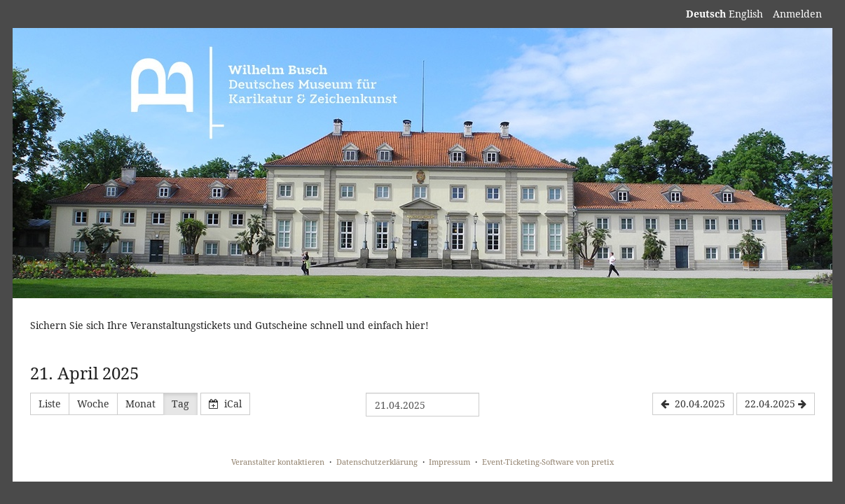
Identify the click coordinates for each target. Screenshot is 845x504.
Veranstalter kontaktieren (278, 462)
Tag (180, 404)
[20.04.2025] (693, 404)
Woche (93, 404)
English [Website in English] (746, 14)
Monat (140, 404)
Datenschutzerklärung (377, 462)
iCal (225, 404)
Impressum (449, 462)
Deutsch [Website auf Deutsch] (706, 14)
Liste (50, 404)
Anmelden (797, 14)
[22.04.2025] (776, 404)
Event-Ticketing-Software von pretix (548, 462)
